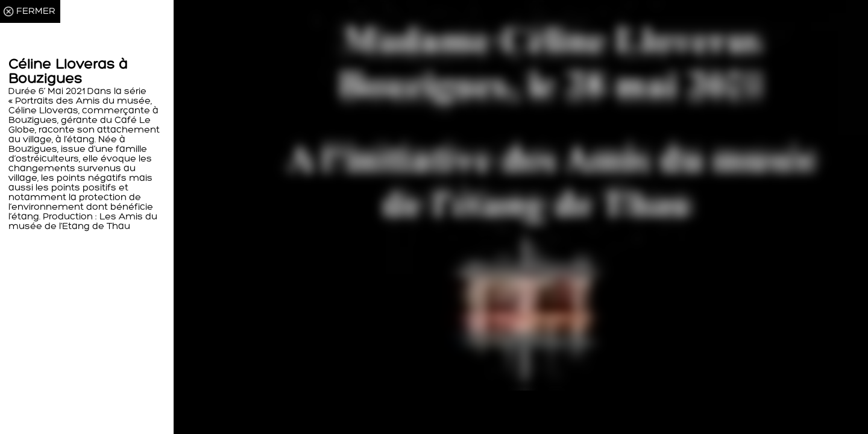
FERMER (36, 11)
